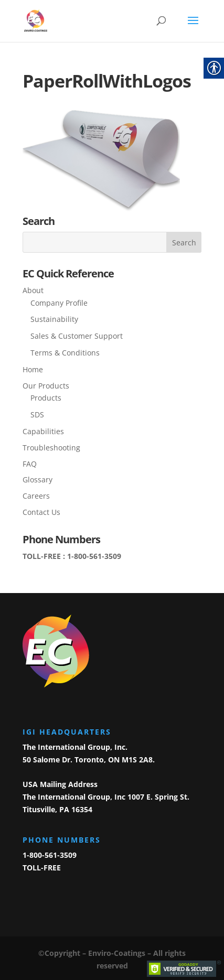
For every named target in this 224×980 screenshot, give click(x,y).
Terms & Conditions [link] (65, 353)
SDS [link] (37, 414)
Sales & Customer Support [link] (77, 336)
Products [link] (46, 398)
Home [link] (33, 369)
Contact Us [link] (41, 512)
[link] (36, 20)
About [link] (33, 290)
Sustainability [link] (54, 319)
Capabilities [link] (43, 431)
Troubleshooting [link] (51, 448)
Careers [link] (36, 496)
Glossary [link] (38, 480)
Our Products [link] (46, 386)
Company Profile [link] (59, 303)
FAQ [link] (30, 464)
